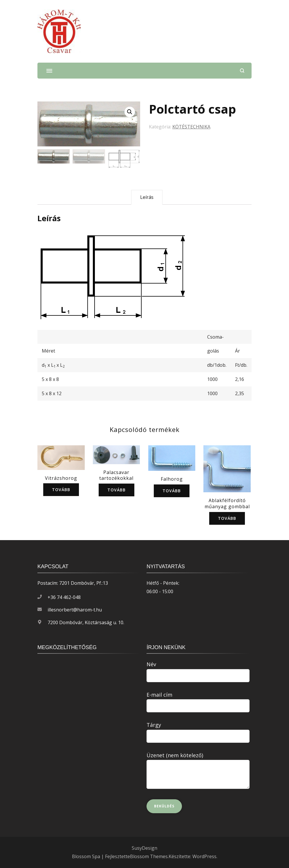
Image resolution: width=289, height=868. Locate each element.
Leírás (147, 197)
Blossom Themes (149, 856)
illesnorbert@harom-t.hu (75, 610)
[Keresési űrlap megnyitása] (242, 71)
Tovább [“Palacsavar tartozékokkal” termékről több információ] (116, 490)
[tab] (147, 197)
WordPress (204, 856)
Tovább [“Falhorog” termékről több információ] (172, 491)
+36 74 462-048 (64, 597)
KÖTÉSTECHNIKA (191, 127)
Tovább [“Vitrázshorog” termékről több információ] (61, 490)
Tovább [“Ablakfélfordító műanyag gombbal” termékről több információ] (227, 518)
